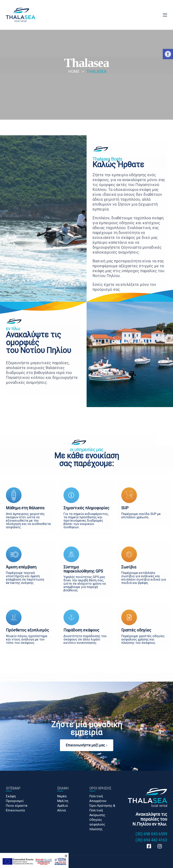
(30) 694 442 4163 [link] (151, 840)
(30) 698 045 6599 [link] (151, 834)
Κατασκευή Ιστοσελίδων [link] (22, 863)
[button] (168, 54)
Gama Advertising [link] (50, 863)
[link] (21, 15)
